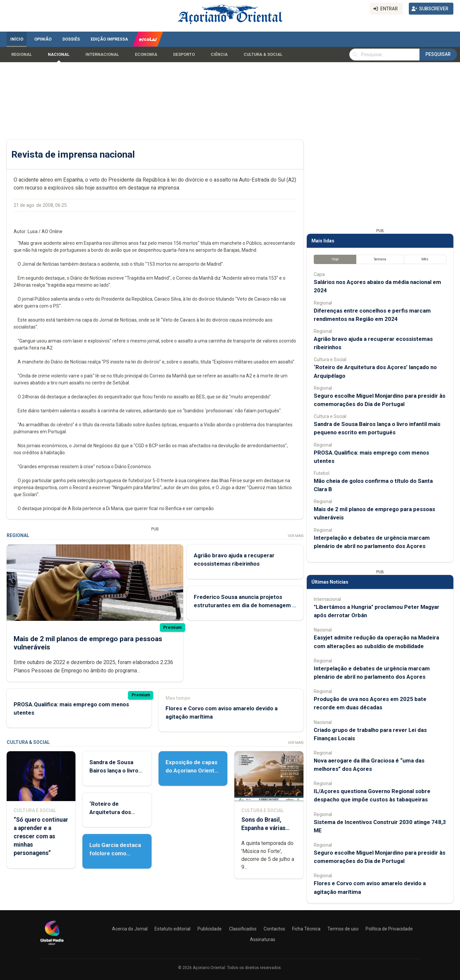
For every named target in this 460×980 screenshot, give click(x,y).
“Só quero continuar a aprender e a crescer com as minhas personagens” (41, 837)
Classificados (243, 929)
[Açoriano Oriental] (52, 946)
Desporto (184, 55)
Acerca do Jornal (130, 929)
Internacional (102, 55)
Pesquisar (438, 54)
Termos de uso (343, 929)
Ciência (219, 55)
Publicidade (210, 929)
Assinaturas (263, 939)
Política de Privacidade (389, 929)
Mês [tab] (425, 259)
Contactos (274, 929)
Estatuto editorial (172, 929)
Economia (146, 55)
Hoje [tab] (335, 259)
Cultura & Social (263, 55)
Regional (22, 55)
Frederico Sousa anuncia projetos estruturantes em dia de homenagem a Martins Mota (244, 605)
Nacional (59, 55)
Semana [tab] (380, 259)
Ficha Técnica (306, 929)
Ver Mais (296, 536)
